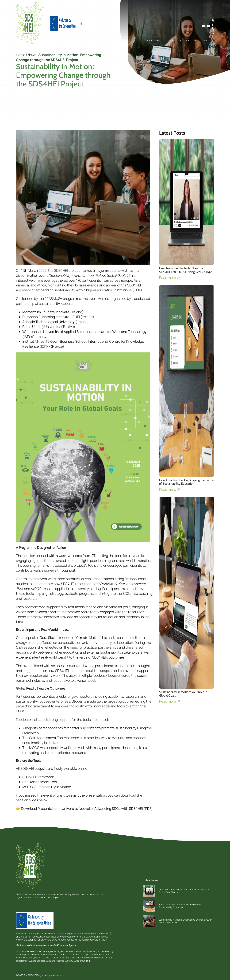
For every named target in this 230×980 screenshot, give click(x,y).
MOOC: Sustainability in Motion (47, 787)
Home (149, 40)
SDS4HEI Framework (38, 777)
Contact (208, 40)
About (159, 40)
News (197, 40)
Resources (185, 40)
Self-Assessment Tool (40, 782)
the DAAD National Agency (95, 937)
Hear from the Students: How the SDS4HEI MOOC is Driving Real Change (184, 891)
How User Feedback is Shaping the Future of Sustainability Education (180, 906)
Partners (171, 40)
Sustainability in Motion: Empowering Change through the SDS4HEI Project (185, 921)
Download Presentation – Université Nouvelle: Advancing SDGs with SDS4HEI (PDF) (87, 809)
